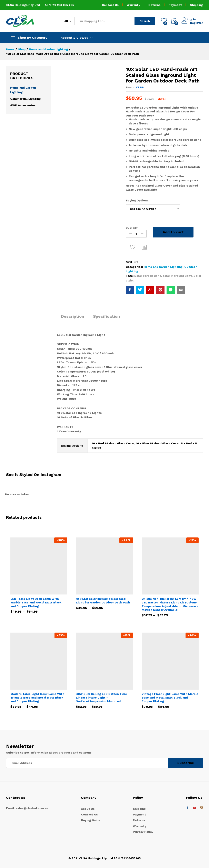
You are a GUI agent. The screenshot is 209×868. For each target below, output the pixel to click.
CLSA (140, 87)
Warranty (133, 5)
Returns (154, 5)
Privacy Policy (143, 832)
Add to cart (173, 232)
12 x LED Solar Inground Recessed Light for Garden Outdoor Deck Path (103, 601)
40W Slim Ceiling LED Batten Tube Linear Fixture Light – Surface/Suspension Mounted (101, 698)
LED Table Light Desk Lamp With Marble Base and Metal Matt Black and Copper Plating (36, 602)
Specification (106, 316)
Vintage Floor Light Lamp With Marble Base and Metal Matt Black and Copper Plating (170, 698)
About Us (88, 809)
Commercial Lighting (26, 99)
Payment (175, 5)
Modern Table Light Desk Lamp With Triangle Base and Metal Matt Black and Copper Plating (37, 698)
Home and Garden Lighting (163, 267)
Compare (144, 247)
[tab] (73, 318)
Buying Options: (138, 200)
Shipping (196, 5)
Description (73, 316)
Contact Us (110, 5)
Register (196, 23)
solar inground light (177, 276)
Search (145, 21)
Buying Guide (91, 820)
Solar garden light (148, 276)
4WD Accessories (23, 105)
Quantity (132, 228)
